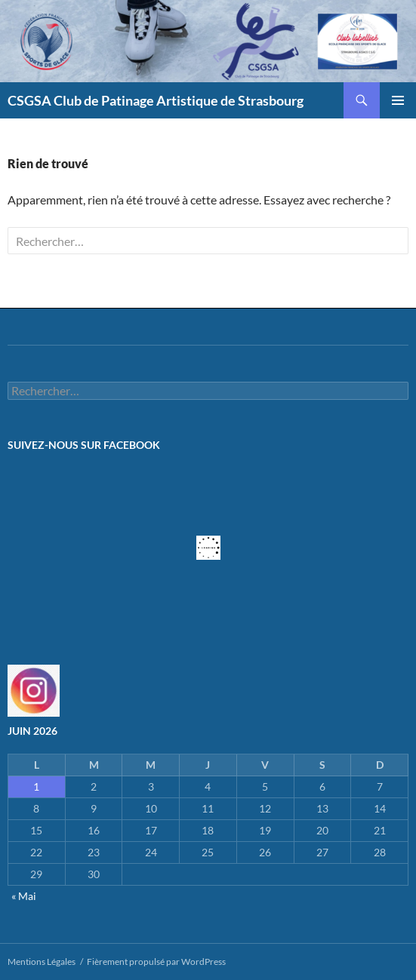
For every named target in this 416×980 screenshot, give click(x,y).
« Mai (24, 896)
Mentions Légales (42, 962)
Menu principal (398, 100)
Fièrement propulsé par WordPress (156, 962)
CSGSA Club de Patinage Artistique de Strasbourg (156, 100)
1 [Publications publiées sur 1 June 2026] (36, 786)
